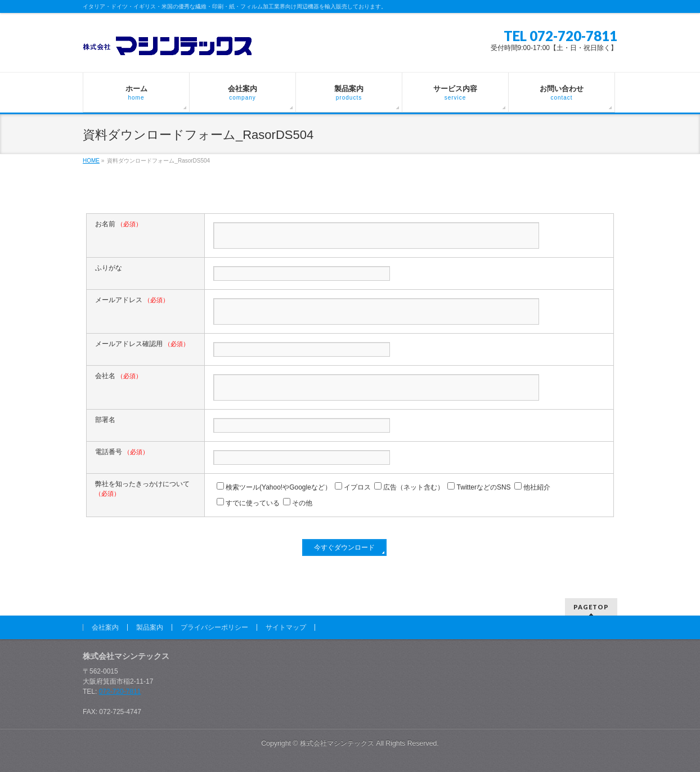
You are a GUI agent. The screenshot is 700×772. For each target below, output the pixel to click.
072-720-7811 (120, 692)
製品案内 (150, 627)
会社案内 (105, 627)
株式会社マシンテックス (337, 743)
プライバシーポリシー (214, 627)
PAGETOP (591, 607)
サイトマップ (286, 627)
